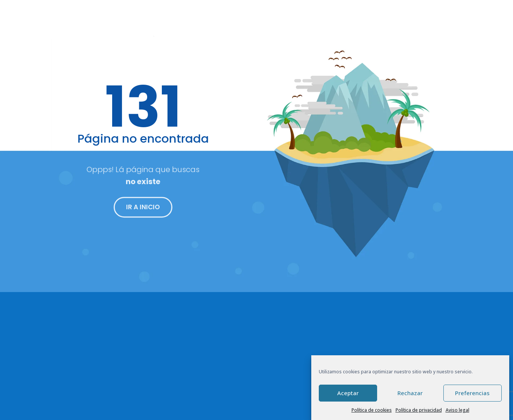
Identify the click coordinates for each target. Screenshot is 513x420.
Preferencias (472, 394)
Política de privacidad (419, 410)
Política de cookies (372, 410)
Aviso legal (457, 410)
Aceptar (348, 394)
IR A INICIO (143, 209)
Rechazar (410, 394)
